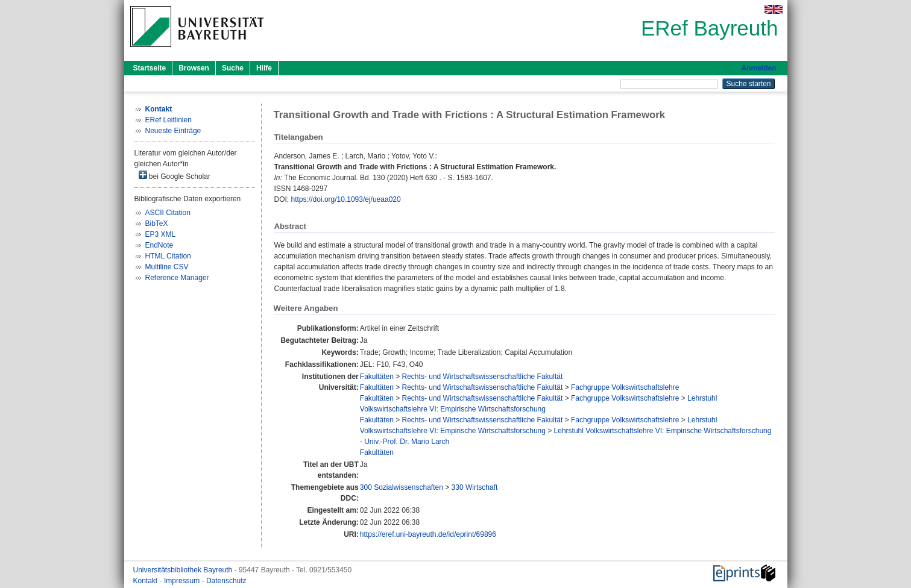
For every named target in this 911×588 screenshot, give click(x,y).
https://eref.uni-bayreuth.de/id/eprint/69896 (428, 534)
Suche (233, 68)
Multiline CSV (167, 267)
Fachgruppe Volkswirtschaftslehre (625, 387)
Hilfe (264, 68)
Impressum (183, 581)
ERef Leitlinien (169, 120)
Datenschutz (226, 581)
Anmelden (758, 68)
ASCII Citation (168, 213)
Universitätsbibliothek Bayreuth (184, 570)
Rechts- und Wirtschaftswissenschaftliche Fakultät (483, 377)
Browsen (194, 68)
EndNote (159, 245)
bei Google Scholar (175, 176)
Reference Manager (177, 278)
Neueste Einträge (173, 131)
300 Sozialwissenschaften (402, 487)
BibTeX (157, 224)
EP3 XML (161, 234)
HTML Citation (168, 256)
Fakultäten (377, 377)
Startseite (150, 68)
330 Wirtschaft (475, 487)
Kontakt (147, 581)
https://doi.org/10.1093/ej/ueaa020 (346, 199)
